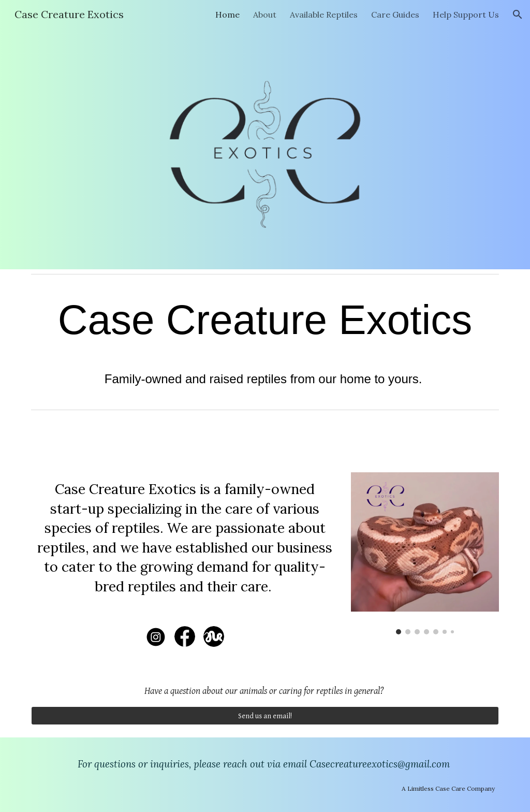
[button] (518, 15)
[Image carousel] (425, 553)
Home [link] (227, 15)
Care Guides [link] (395, 15)
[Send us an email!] (265, 716)
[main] (265, 342)
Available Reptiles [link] (324, 15)
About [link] (265, 15)
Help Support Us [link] (466, 15)
